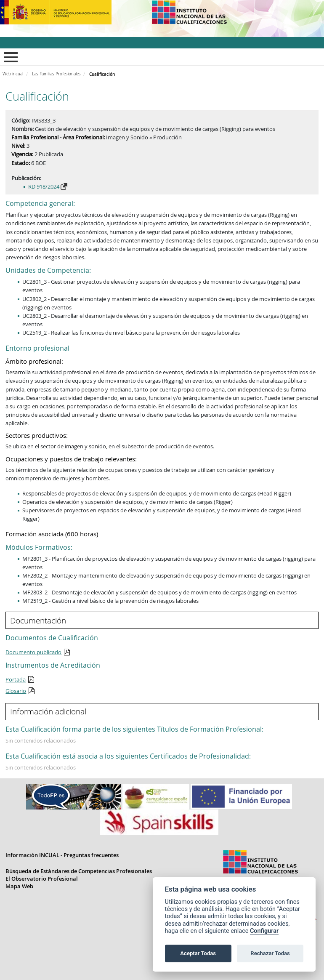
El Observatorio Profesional (42, 879)
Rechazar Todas (270, 953)
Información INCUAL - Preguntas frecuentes (62, 855)
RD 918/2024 (44, 186)
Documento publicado (33, 652)
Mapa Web (19, 886)
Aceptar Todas (198, 953)
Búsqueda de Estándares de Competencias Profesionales (79, 871)
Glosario (16, 691)
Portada (16, 679)
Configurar (264, 931)
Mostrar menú (9, 57)
